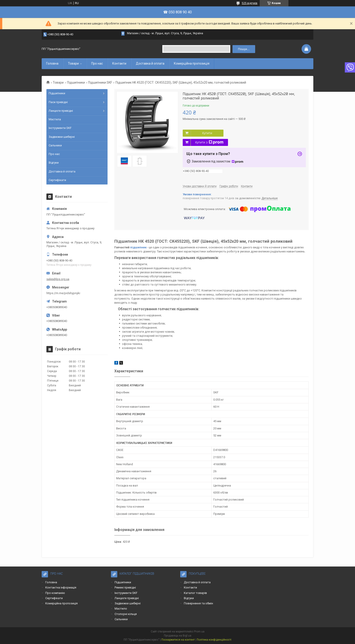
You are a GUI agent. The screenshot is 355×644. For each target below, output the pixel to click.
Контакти (119, 63)
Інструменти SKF (60, 128)
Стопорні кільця (126, 614)
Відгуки (54, 163)
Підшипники (76, 82)
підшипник (138, 247)
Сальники (55, 145)
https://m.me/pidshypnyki (63, 293)
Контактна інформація (61, 587)
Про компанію (55, 593)
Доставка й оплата (150, 63)
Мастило (121, 609)
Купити (207, 133)
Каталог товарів (195, 593)
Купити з (209, 142)
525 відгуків (250, 3)
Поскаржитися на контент (178, 640)
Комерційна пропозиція (192, 63)
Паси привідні (58, 102)
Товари (73, 63)
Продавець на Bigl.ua (178, 636)
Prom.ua (199, 632)
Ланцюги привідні (61, 111)
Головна (52, 63)
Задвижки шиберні (62, 137)
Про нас (97, 63)
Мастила (55, 119)
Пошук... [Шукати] (244, 49)
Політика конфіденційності (214, 640)
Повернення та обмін (198, 603)
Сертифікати (57, 180)
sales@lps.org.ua (58, 279)
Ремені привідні (125, 587)
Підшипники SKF (100, 82)
